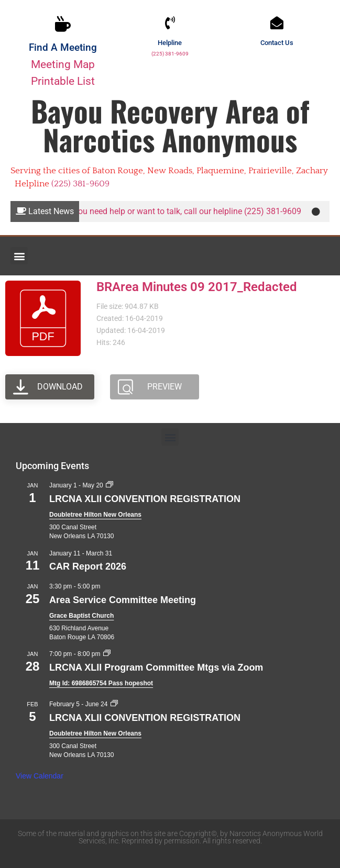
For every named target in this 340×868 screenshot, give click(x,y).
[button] (19, 256)
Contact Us (277, 43)
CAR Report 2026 (88, 566)
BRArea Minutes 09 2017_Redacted (197, 287)
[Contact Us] (277, 23)
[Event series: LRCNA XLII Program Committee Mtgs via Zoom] (107, 654)
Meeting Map (63, 64)
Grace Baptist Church (81, 616)
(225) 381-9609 (170, 54)
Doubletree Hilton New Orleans (95, 515)
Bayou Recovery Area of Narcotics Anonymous (170, 125)
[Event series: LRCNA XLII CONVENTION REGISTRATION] (109, 485)
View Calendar (40, 776)
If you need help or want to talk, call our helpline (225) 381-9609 (188, 211)
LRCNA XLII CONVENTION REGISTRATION (145, 499)
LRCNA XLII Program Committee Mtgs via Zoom (156, 667)
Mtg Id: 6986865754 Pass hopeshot (101, 683)
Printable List (63, 81)
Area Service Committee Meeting (123, 600)
